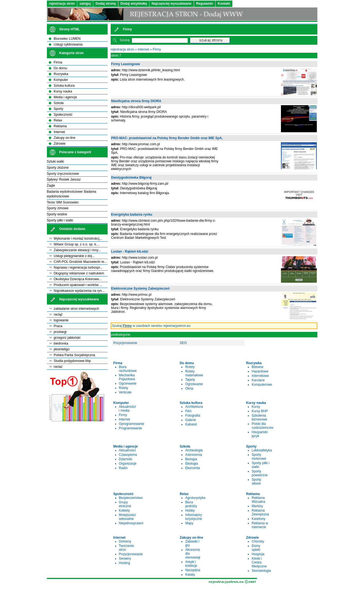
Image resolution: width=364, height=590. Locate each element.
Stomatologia (261, 571)
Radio (123, 468)
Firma (58, 62)
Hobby (190, 510)
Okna (189, 388)
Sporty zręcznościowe (63, 174)
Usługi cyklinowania (68, 44)
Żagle (51, 186)
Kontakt (224, 4)
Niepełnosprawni (131, 523)
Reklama (60, 126)
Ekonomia (192, 468)
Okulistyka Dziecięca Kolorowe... (78, 279)
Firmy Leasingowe (126, 64)
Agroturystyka (195, 498)
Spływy (52, 179)
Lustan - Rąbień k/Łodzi (130, 252)
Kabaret (191, 424)
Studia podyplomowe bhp (72, 361)
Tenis (51, 202)
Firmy (157, 49)
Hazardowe (260, 371)
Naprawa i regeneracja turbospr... (78, 268)
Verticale (125, 392)
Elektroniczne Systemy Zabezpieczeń (140, 289)
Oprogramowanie (132, 424)
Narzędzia (193, 570)
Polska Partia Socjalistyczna (75, 355)
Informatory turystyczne (194, 517)
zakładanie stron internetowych (77, 309)
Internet (143, 49)
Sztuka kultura (64, 86)
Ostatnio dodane (72, 229)
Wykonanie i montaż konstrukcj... (78, 239)
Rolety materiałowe (194, 373)
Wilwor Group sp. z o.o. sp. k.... (77, 244)
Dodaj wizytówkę (134, 4)
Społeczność (63, 115)
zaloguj (85, 4)
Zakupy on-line (65, 138)
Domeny (125, 541)
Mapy (189, 523)
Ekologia (192, 464)
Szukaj (125, 40)
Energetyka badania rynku (132, 215)
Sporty (59, 109)
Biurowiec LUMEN (67, 39)
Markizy (257, 506)
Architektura (194, 407)
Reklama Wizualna (258, 500)
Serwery (125, 559)
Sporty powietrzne (260, 473)
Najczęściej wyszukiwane (172, 4)
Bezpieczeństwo (131, 498)
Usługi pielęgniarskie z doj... (74, 256)
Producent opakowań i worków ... (78, 285)
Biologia (191, 459)
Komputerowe (262, 385)
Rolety (124, 388)
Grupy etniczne (125, 504)
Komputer (61, 80)
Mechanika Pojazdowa (127, 377)
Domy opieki (256, 548)
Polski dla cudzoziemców (263, 426)
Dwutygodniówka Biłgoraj (131, 178)
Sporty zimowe (58, 208)
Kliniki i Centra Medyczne (259, 562)
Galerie (191, 420)
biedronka (61, 343)
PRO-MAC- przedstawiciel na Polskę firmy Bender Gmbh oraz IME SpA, (167, 138)
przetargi (60, 332)
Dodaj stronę (106, 4)
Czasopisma (128, 455)
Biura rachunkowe (128, 369)
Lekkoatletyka (262, 450)
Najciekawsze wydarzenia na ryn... (79, 291)
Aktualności (127, 450)
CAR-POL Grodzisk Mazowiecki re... (80, 262)
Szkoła (59, 103)
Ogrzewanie (128, 383)
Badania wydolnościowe (65, 192)
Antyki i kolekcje (191, 564)
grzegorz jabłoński (67, 338)
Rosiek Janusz (70, 179)
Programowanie (131, 428)
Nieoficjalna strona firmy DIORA (136, 101)
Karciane (258, 380)
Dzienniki (126, 459)
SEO (183, 343)
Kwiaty (190, 575)
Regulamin (205, 4)
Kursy (256, 407)
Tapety (190, 380)
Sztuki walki (56, 162)
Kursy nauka (63, 91)
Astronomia (194, 455)
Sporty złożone (58, 168)
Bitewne (258, 367)
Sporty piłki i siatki (60, 220)
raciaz (58, 367)
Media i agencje (65, 97)
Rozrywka (61, 74)
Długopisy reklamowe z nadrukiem (79, 273)
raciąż (58, 314)
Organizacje (128, 464)
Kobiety (124, 510)
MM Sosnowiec (67, 202)
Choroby (258, 541)
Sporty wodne (57, 214)
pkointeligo (62, 349)
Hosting (125, 563)
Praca (58, 326)
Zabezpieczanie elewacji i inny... (77, 250)
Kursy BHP (260, 411)
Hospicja (258, 554)
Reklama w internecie (260, 525)
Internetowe (260, 376)
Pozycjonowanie (125, 343)
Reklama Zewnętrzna (260, 512)
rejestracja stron (62, 4)
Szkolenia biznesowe (260, 417)
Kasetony (259, 519)
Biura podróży (191, 504)
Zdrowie (60, 144)
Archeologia (194, 450)
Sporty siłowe (257, 481)
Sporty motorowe (259, 457)
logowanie (61, 320)
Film (188, 411)
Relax (58, 120)
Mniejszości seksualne (127, 517)
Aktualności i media (127, 409)
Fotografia (193, 416)
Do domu (61, 68)
